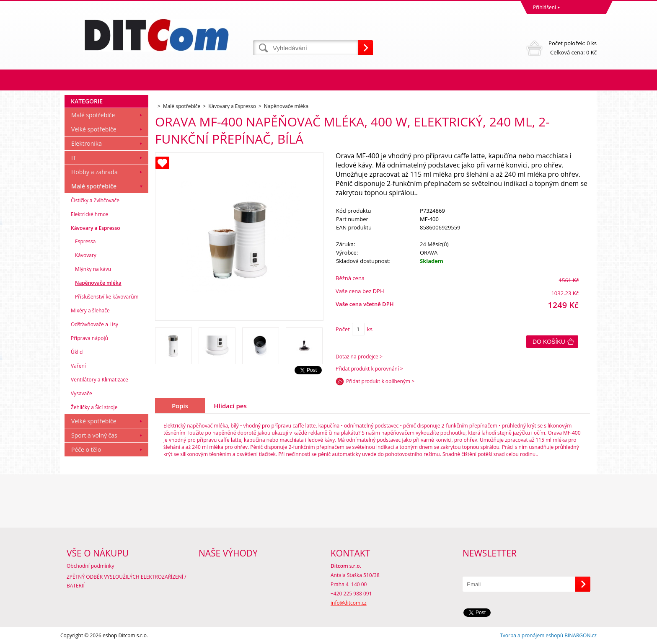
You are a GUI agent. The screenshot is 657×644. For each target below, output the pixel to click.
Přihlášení (544, 7)
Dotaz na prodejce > (359, 357)
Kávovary (86, 255)
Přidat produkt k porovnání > (369, 369)
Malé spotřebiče (93, 115)
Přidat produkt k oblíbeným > (380, 381)
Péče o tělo (86, 450)
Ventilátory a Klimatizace (100, 380)
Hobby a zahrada (94, 172)
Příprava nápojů (89, 338)
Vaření (78, 366)
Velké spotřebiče (94, 129)
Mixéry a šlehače (90, 310)
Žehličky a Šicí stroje (94, 407)
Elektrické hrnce (89, 214)
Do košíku (549, 342)
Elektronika (87, 143)
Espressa (85, 241)
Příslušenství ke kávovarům (107, 297)
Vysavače (81, 393)
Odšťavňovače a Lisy (94, 324)
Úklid (77, 352)
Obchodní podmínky (91, 566)
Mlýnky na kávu (93, 269)
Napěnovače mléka (98, 283)
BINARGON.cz (581, 635)
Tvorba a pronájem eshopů (532, 635)
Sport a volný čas (94, 435)
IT (74, 158)
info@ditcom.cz (349, 603)
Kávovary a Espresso (96, 228)
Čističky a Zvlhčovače (95, 200)
